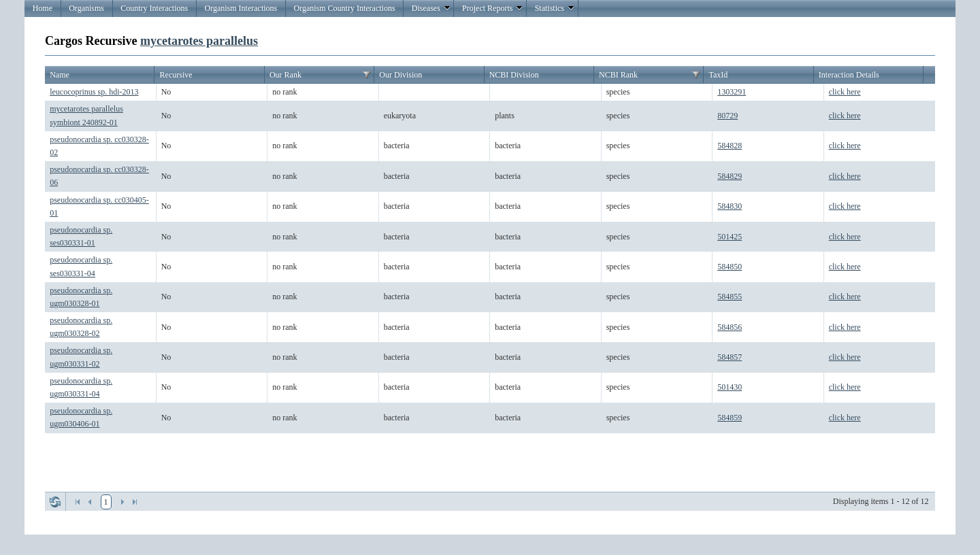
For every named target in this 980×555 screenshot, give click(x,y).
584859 (730, 418)
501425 (730, 237)
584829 (730, 176)
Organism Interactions (241, 8)
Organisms (86, 8)
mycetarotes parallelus (199, 41)
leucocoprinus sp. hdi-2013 (94, 92)
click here (845, 92)
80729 (728, 116)
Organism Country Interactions (344, 8)
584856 (730, 327)
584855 (730, 297)
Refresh (55, 502)
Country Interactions (154, 8)
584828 (730, 146)
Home (43, 8)
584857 (730, 357)
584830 (730, 206)
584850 (730, 267)
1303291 (732, 92)
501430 (730, 387)
